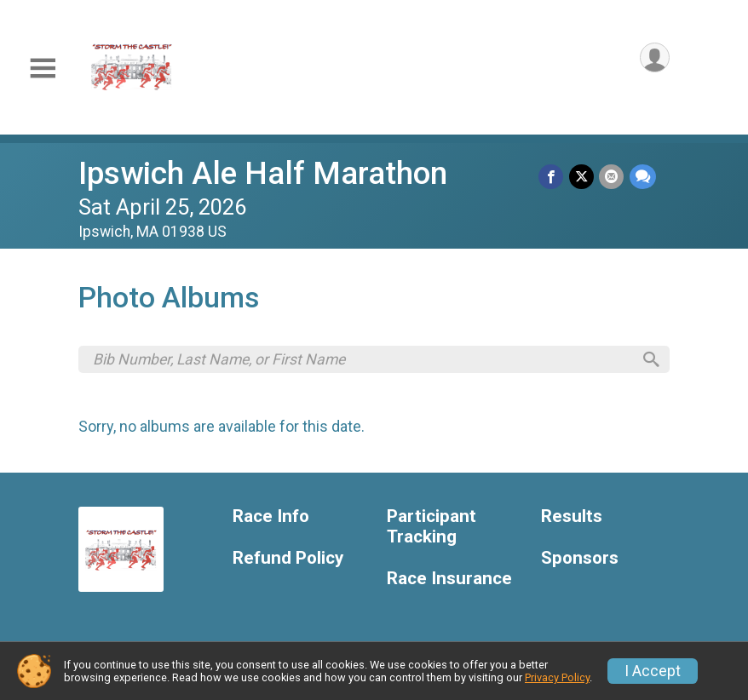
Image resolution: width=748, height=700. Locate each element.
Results (572, 519)
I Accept (653, 671)
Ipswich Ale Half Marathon (263, 173)
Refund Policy (288, 561)
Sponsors (580, 561)
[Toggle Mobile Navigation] (43, 69)
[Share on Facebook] (552, 177)
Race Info (271, 519)
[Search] (649, 361)
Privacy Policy (557, 677)
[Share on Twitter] (582, 177)
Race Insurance (449, 580)
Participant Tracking (432, 529)
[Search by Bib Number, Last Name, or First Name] (362, 360)
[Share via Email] (612, 177)
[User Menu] (654, 58)
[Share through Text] (643, 177)
